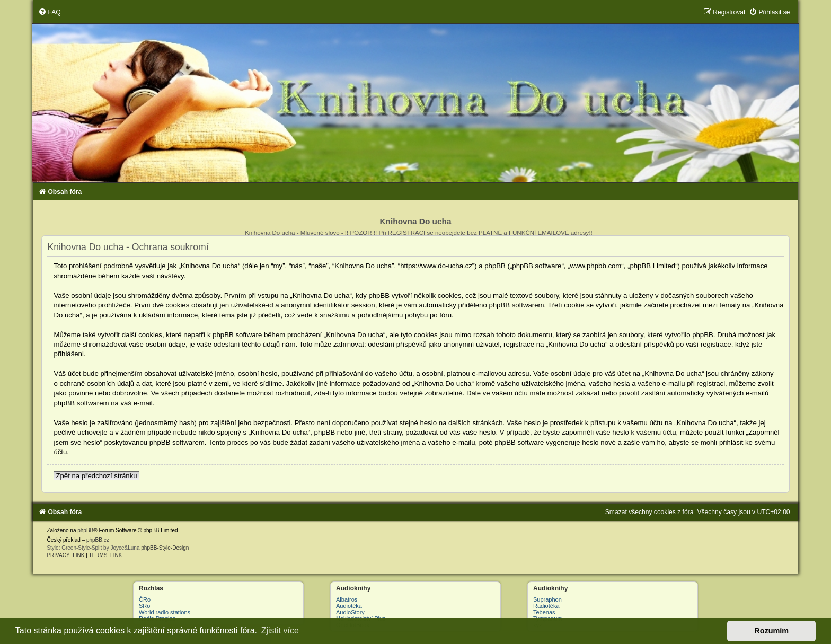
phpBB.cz (98, 540)
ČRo (145, 599)
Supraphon (547, 599)
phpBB (85, 530)
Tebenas (544, 612)
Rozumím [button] (771, 631)
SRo (144, 606)
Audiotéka (349, 606)
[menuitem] (49, 12)
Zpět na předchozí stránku (96, 476)
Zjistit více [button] (280, 630)
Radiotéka (546, 606)
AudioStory (350, 612)
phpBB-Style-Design (165, 548)
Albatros (347, 599)
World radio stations (165, 612)
